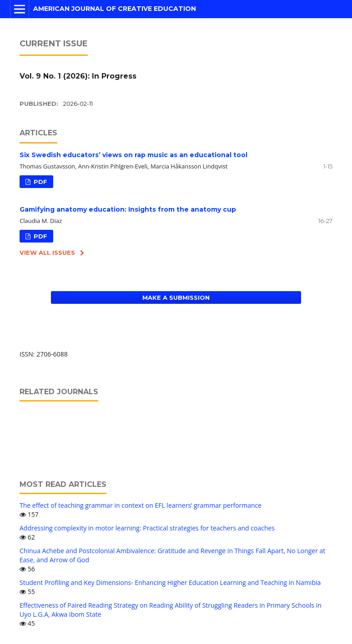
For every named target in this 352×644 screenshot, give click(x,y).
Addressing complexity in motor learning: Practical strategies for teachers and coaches (147, 528)
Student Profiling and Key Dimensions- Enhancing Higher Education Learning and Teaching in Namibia (170, 582)
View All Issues (47, 253)
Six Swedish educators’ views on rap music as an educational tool (133, 155)
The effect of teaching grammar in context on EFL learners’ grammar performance (141, 505)
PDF (40, 182)
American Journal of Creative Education (115, 9)
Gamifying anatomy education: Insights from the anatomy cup (128, 209)
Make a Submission (176, 297)
